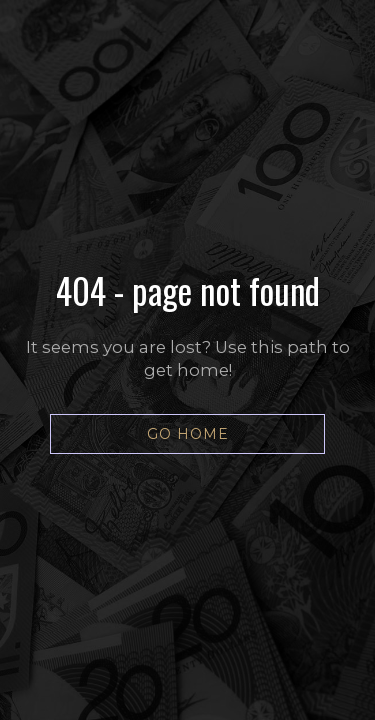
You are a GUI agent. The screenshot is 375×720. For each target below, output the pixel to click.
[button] (187, 434)
